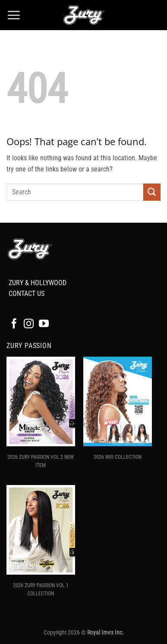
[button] (14, 15)
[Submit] (152, 192)
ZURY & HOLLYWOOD (38, 283)
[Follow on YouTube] (44, 324)
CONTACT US (27, 294)
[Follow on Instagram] (29, 324)
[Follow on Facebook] (14, 324)
